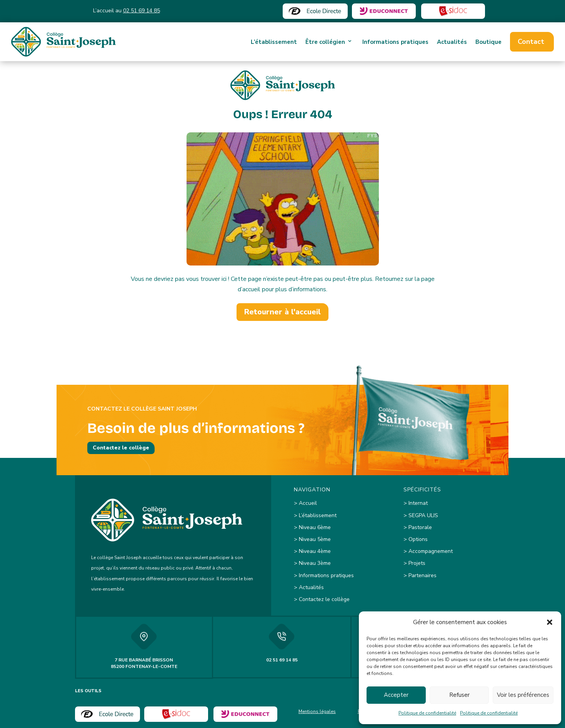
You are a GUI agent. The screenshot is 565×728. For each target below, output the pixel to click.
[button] (550, 622)
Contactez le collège (121, 448)
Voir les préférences (523, 695)
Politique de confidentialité (427, 713)
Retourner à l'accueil (282, 312)
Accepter (396, 695)
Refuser (459, 695)
